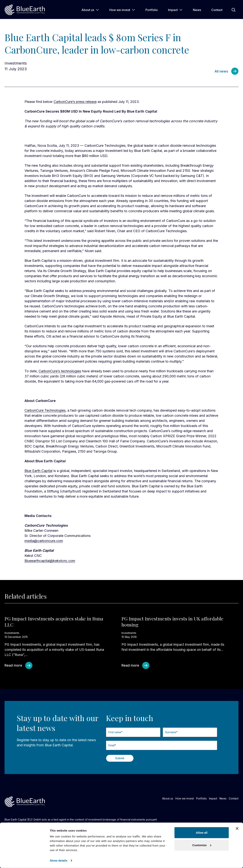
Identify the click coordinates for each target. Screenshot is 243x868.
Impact (175, 10)
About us (90, 10)
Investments (16, 63)
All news (221, 71)
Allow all (202, 833)
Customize (202, 845)
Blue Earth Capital (38, 471)
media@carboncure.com (44, 541)
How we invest (122, 10)
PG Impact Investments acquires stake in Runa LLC (54, 622)
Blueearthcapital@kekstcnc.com (50, 561)
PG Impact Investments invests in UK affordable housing (172, 622)
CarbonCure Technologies (45, 410)
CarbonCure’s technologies (60, 371)
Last (163, 739)
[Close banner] (237, 829)
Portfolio (152, 10)
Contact (217, 10)
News (197, 10)
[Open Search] (234, 10)
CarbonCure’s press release (75, 102)
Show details (59, 861)
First (106, 739)
